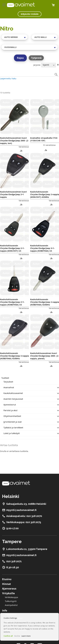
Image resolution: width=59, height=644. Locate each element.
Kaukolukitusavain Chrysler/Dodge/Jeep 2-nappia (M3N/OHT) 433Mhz (45, 194)
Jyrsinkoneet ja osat (13, 422)
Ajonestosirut (10, 405)
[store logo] (21, 5)
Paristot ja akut (10, 410)
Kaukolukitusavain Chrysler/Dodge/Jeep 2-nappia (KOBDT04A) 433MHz (45, 302)
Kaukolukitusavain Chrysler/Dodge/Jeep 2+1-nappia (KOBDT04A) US (12, 302)
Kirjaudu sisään (30, 14)
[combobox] (15, 37)
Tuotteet (5, 378)
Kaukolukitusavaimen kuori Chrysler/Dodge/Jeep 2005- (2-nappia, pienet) (44, 356)
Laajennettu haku (8, 78)
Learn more (26, 636)
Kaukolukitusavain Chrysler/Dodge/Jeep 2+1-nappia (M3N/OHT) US (12, 248)
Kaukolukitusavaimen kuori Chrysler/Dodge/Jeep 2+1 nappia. (13, 194)
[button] (21, 150)
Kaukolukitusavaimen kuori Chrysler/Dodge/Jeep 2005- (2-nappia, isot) (14, 141)
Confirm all (8, 636)
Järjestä (37, 65)
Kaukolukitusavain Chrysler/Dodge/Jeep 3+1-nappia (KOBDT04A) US (42, 248)
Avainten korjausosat (13, 399)
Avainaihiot (9, 387)
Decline (17, 636)
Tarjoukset (8, 382)
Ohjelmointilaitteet (12, 416)
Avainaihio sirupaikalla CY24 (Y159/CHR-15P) (44, 139)
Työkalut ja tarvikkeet (13, 428)
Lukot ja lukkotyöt (12, 433)
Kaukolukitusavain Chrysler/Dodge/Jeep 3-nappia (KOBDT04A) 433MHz (14, 356)
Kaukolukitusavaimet (13, 393)
